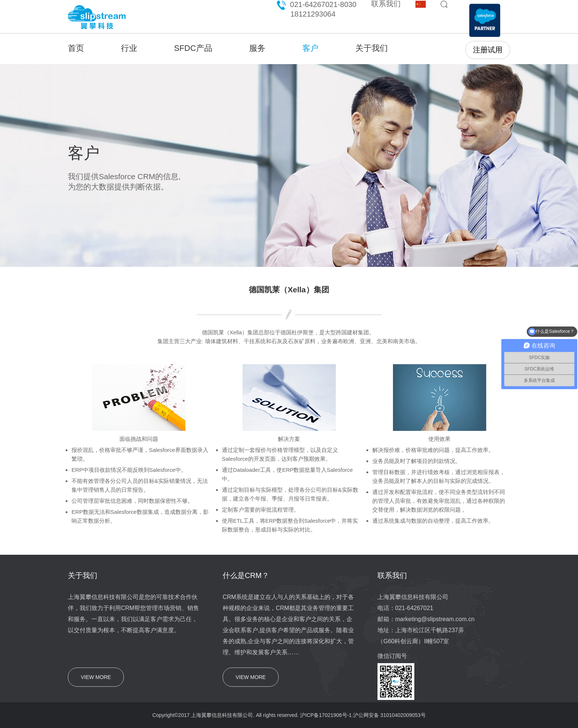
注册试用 (488, 50)
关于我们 (372, 48)
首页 (76, 48)
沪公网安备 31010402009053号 (389, 715)
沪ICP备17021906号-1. (327, 715)
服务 (257, 48)
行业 (129, 48)
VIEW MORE (96, 677)
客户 (310, 48)
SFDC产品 (193, 48)
